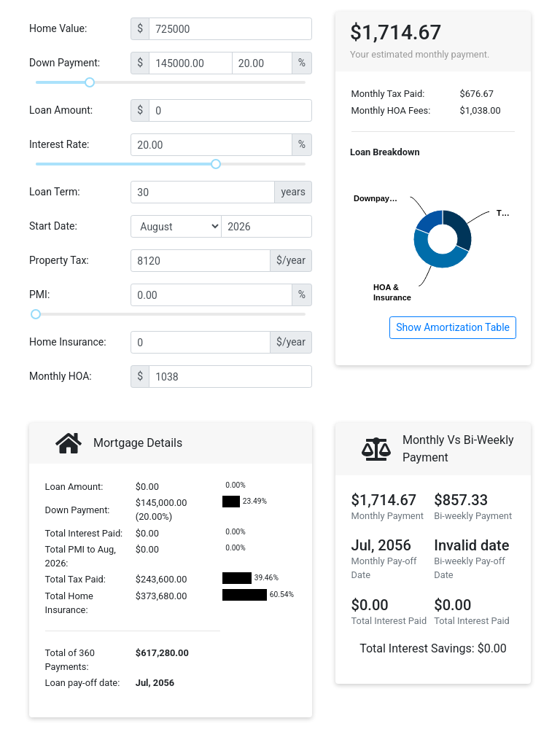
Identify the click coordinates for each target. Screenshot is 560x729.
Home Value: (58, 28)
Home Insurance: (68, 342)
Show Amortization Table (453, 327)
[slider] (90, 82)
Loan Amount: (61, 110)
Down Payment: (65, 63)
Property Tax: (59, 260)
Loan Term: (55, 192)
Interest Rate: (59, 144)
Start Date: (53, 226)
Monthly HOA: (61, 376)
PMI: (39, 295)
